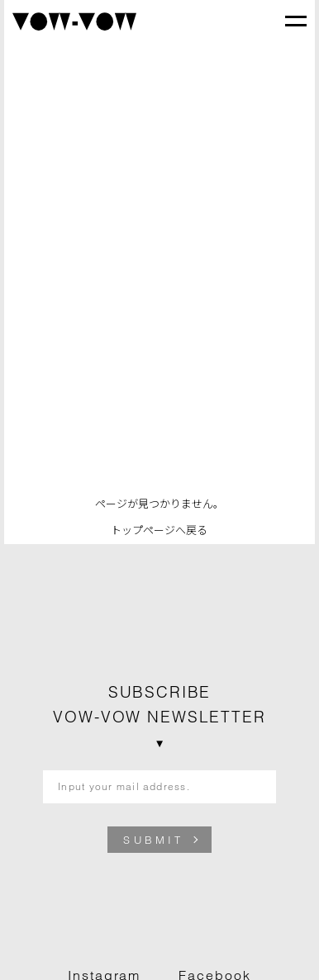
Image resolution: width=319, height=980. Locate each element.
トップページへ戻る (159, 530)
